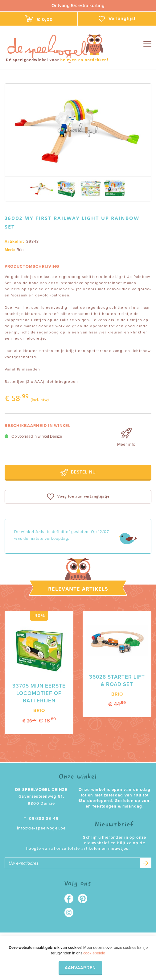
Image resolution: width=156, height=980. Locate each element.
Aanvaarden (80, 968)
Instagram (71, 912)
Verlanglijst (117, 19)
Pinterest (85, 899)
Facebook (71, 899)
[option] (78, 130)
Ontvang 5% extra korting (78, 6)
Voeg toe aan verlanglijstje (78, 497)
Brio (20, 250)
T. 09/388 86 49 (41, 819)
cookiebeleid (94, 953)
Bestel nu (78, 473)
